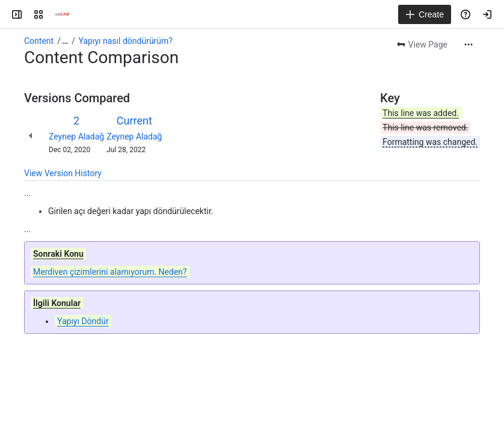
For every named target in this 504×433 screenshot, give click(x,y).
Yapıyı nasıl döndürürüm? (126, 41)
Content (39, 41)
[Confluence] (63, 14)
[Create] (425, 14)
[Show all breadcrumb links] (65, 41)
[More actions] (469, 45)
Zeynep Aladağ (76, 137)
